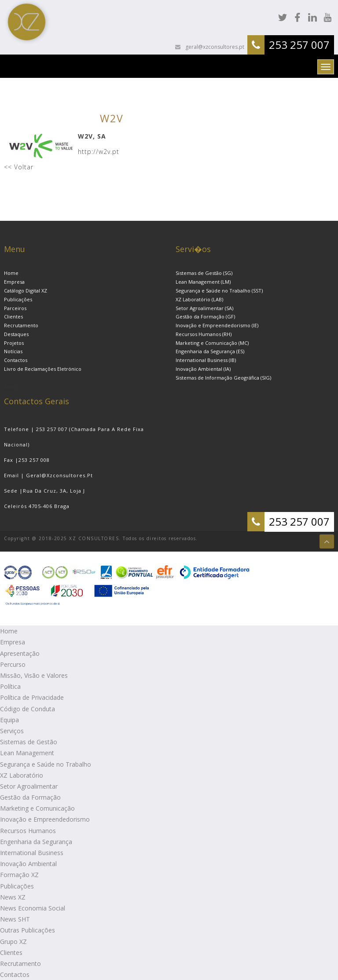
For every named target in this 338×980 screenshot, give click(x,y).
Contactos (16, 360)
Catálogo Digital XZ (26, 291)
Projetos (14, 343)
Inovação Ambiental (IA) (203, 369)
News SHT (15, 919)
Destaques (16, 334)
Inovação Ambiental (28, 864)
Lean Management (27, 753)
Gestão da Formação (30, 797)
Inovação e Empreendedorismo (45, 819)
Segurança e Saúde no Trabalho (46, 764)
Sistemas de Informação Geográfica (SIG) (223, 378)
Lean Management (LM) (203, 282)
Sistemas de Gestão (29, 742)
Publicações (18, 299)
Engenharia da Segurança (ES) (210, 351)
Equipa (9, 720)
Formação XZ (19, 875)
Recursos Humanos (28, 831)
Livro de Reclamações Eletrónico (43, 369)
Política (10, 686)
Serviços (12, 731)
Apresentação (20, 653)
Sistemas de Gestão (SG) (204, 273)
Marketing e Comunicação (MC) (212, 343)
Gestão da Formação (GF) (205, 316)
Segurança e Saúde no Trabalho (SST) (219, 291)
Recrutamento (21, 325)
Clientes (13, 316)
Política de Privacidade (32, 697)
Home (11, 273)
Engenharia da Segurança (36, 842)
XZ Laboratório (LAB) (199, 299)
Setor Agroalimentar (29, 786)
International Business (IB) (206, 360)
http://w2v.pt (99, 152)
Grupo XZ (13, 942)
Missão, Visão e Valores (34, 675)
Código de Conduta (28, 709)
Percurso (13, 664)
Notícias (13, 351)
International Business (32, 853)
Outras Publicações (28, 930)
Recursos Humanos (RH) (204, 334)
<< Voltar (19, 167)
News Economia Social (33, 908)
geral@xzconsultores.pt (214, 47)
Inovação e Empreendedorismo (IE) (217, 325)
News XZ (13, 897)
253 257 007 (299, 45)
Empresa (14, 282)
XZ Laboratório (22, 775)
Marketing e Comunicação (37, 808)
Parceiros (15, 308)
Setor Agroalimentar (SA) (204, 308)
